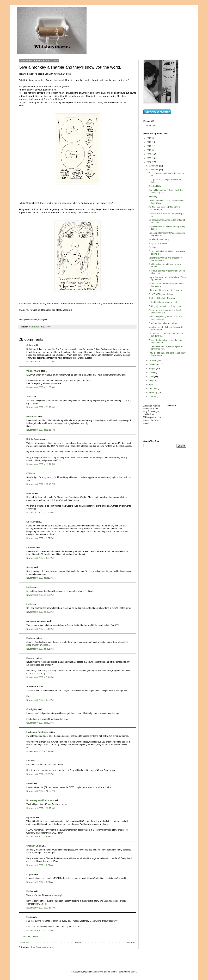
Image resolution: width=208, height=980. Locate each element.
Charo (88, 304)
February (153, 392)
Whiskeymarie (33, 371)
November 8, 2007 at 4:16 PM (40, 629)
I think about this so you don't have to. (166, 290)
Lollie (29, 587)
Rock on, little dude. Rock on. (162, 298)
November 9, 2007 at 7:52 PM (40, 931)
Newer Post (25, 943)
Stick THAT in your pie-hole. (161, 294)
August (153, 369)
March (152, 389)
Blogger (133, 972)
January (153, 397)
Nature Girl (32, 416)
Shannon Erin (33, 846)
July (151, 372)
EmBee (30, 891)
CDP (29, 473)
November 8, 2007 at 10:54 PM (41, 791)
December (154, 166)
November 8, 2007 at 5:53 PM (40, 700)
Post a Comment (31, 937)
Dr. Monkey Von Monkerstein (40, 800)
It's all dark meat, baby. (159, 239)
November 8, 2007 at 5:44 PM (40, 677)
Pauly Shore (103, 304)
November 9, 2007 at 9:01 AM (40, 882)
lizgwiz (30, 874)
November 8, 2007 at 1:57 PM (40, 538)
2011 (149, 146)
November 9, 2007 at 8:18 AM (40, 837)
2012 (149, 142)
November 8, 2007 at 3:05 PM (40, 558)
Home (78, 943)
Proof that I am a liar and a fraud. (164, 323)
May (151, 381)
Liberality (31, 522)
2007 (149, 162)
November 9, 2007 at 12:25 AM (40, 808)
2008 (149, 158)
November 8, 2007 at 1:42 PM (40, 513)
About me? (151, 126)
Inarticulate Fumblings (37, 732)
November (154, 170)
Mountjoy (31, 658)
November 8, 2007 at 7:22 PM (40, 751)
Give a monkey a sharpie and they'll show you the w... (165, 311)
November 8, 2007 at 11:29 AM (40, 407)
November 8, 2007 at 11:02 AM (40, 362)
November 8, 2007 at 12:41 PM (41, 484)
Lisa (28, 761)
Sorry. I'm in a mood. (158, 243)
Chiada (30, 345)
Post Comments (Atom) (42, 947)
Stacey (30, 567)
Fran (29, 917)
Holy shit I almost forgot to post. (163, 302)
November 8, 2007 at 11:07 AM (40, 387)
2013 (149, 138)
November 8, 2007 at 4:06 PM (40, 595)
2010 (149, 150)
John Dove (98, 972)
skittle (94, 212)
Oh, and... (153, 247)
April (151, 384)
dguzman (31, 817)
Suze (29, 397)
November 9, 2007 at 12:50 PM (41, 908)
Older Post (130, 943)
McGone (30, 493)
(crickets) (153, 197)
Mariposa (31, 638)
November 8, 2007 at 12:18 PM (41, 430)
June (152, 377)
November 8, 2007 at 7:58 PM (40, 774)
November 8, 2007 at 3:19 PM (40, 578)
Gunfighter (32, 709)
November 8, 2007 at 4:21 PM (40, 649)
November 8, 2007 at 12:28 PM (41, 464)
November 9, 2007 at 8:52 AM (40, 865)
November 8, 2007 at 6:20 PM (40, 723)
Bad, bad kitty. (155, 186)
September (154, 364)
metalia (30, 783)
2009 (149, 154)
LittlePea (31, 547)
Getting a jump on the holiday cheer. (165, 306)
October (153, 360)
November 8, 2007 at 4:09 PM (40, 612)
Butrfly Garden (34, 439)
